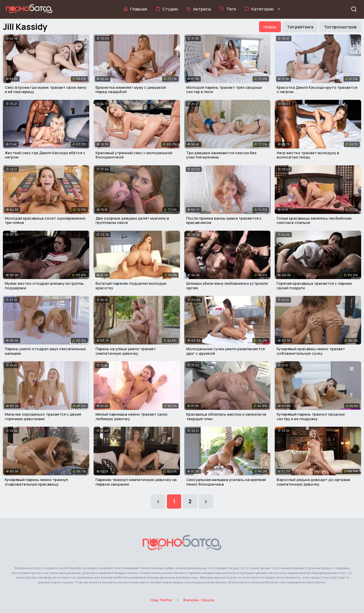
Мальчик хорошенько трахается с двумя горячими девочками (43, 416)
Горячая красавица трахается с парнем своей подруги (314, 286)
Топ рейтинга (300, 27)
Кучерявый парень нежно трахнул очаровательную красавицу (36, 482)
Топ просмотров (340, 27)
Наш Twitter (162, 600)
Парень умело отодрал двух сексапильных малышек (45, 351)
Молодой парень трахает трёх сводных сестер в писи (224, 90)
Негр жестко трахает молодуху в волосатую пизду (308, 155)
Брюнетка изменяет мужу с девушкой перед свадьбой (131, 90)
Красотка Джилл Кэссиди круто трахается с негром (317, 90)
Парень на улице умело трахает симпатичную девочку (126, 351)
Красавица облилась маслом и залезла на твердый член (226, 416)
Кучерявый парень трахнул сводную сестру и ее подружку (311, 416)
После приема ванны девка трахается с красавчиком (224, 220)
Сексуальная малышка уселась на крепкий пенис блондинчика (226, 482)
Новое (270, 27)
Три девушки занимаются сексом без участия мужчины (221, 155)
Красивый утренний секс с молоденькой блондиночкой (134, 155)
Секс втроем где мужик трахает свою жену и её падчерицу (46, 90)
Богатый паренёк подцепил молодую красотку (131, 286)
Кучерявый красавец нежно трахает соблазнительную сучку (311, 351)
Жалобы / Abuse (198, 600)
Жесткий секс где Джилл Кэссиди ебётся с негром (45, 155)
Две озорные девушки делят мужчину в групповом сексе (132, 220)
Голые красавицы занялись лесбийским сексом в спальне (314, 220)
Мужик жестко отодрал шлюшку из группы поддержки (44, 286)
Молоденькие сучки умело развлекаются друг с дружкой (226, 351)
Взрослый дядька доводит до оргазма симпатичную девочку (313, 482)
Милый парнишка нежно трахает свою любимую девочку (132, 416)
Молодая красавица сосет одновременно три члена (45, 220)
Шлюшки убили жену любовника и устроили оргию (227, 286)
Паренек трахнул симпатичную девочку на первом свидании (136, 482)
